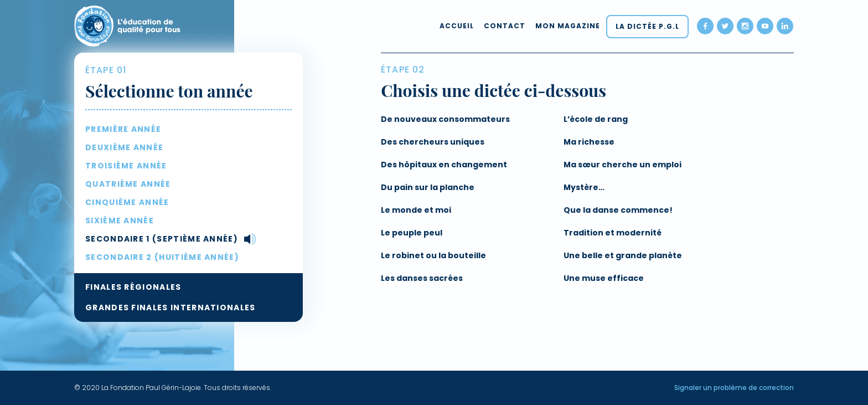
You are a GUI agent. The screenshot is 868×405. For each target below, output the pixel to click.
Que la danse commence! (618, 210)
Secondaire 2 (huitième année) (162, 257)
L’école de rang (596, 119)
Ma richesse (589, 142)
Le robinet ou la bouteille (433, 255)
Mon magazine (568, 26)
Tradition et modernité (613, 233)
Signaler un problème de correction (734, 388)
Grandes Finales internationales (170, 307)
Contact (505, 26)
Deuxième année (124, 147)
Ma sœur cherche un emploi (622, 165)
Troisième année (126, 166)
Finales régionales (133, 287)
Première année (123, 129)
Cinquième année (127, 202)
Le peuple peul (412, 233)
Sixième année (120, 221)
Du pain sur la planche (428, 187)
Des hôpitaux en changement (444, 165)
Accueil (457, 26)
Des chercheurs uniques (433, 142)
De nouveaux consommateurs (445, 119)
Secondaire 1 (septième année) (162, 239)
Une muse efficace (604, 278)
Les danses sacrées (422, 278)
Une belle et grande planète (623, 255)
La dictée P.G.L (647, 26)
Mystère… (584, 187)
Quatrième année (128, 184)
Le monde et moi (416, 210)
